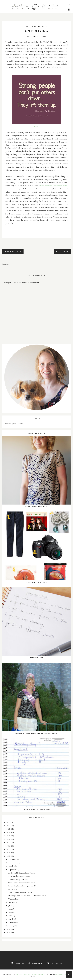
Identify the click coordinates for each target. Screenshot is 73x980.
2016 (9, 846)
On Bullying (13, 889)
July (10, 905)
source (36, 126)
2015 (9, 849)
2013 (9, 856)
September (13, 869)
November (13, 863)
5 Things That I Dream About (19, 876)
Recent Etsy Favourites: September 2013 (23, 886)
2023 (9, 822)
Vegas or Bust (13, 899)
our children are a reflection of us (53, 186)
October (12, 866)
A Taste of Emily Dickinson (18, 879)
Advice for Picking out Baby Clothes (22, 873)
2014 (9, 853)
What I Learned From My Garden (20, 892)
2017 (9, 842)
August (12, 902)
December (13, 859)
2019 (9, 836)
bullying (31, 26)
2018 (9, 839)
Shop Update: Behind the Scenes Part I (22, 883)
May (10, 912)
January (12, 926)
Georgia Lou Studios (62, 974)
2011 (9, 932)
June (10, 909)
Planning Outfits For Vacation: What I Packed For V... (28, 896)
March (11, 919)
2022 (9, 826)
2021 (9, 829)
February (12, 922)
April (11, 916)
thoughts (42, 26)
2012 (9, 929)
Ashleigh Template (40, 974)
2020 (9, 832)
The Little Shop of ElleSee (24, 974)
